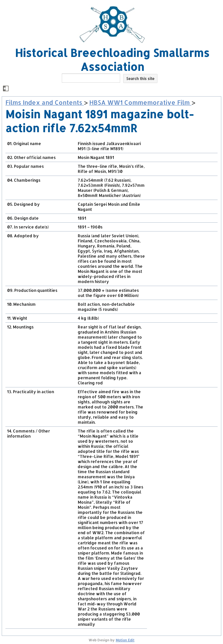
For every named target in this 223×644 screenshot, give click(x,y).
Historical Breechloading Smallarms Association (112, 60)
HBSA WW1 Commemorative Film (140, 102)
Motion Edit (125, 640)
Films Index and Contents (45, 102)
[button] (112, 89)
